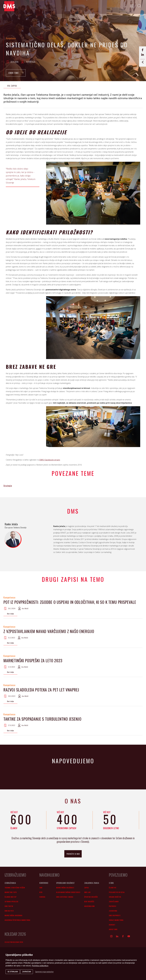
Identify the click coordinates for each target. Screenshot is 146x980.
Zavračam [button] (27, 972)
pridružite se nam (73, 854)
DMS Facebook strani (50, 460)
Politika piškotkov (40, 966)
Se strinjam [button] (13, 972)
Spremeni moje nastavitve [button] (44, 972)
